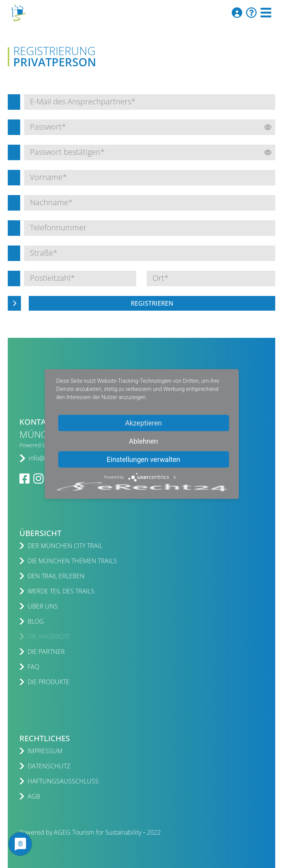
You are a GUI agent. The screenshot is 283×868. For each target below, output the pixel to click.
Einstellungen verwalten (143, 459)
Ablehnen (143, 441)
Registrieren (152, 303)
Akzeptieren (143, 423)
